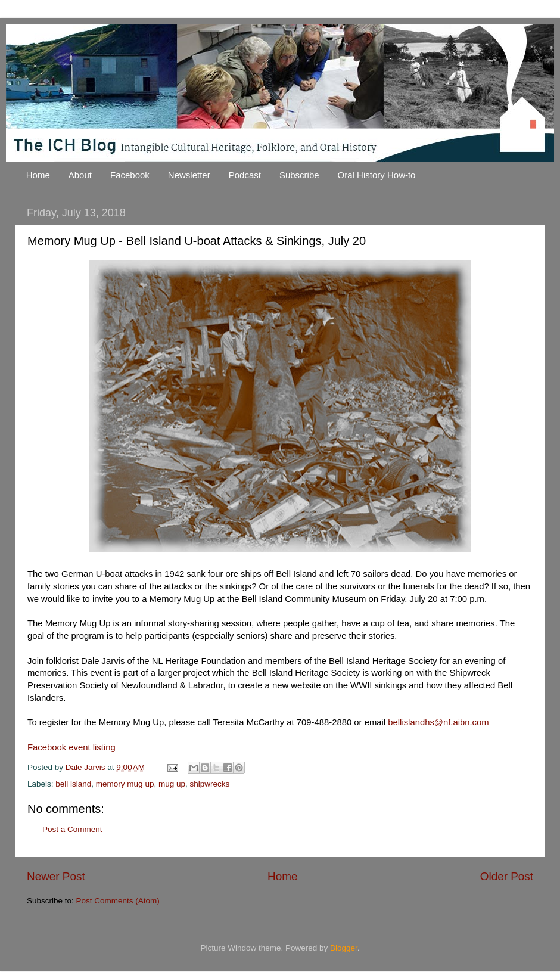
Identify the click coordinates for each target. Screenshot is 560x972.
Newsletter (189, 175)
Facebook (130, 175)
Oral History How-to (377, 175)
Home (38, 175)
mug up (172, 784)
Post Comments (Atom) (118, 901)
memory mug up (125, 784)
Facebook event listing (71, 747)
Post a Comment (72, 829)
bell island (73, 784)
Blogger (344, 948)
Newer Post (56, 876)
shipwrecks (209, 784)
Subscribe (299, 175)
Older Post (507, 876)
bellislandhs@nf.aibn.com (438, 722)
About (80, 175)
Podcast (245, 175)
